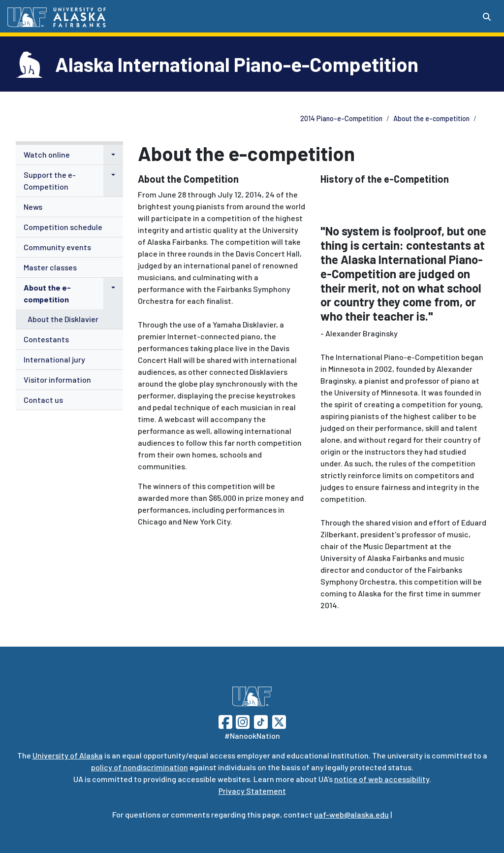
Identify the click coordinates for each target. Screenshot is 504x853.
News (33, 207)
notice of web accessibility (382, 779)
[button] (113, 155)
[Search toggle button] (487, 17)
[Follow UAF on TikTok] (261, 721)
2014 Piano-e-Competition (341, 118)
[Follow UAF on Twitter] (279, 721)
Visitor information (57, 379)
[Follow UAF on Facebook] (225, 721)
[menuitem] (69, 155)
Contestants (46, 339)
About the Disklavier (63, 319)
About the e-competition (431, 118)
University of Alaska (68, 755)
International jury (54, 359)
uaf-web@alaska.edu (351, 814)
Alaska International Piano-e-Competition (237, 64)
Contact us (43, 400)
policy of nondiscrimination (140, 767)
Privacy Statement (252, 791)
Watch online (47, 154)
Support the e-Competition (50, 180)
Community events (57, 247)
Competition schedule (63, 227)
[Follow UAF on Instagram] (242, 721)
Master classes (50, 267)
